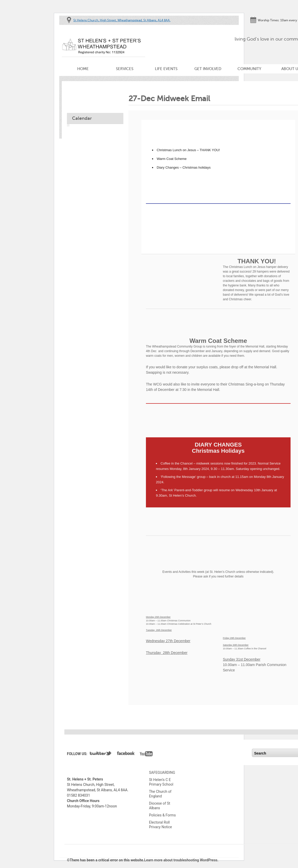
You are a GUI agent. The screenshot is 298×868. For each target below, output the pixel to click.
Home (83, 69)
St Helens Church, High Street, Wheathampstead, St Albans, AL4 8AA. (122, 20)
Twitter (101, 754)
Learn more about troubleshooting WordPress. (181, 860)
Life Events (166, 69)
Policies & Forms (162, 815)
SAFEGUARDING (162, 773)
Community (249, 69)
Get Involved (208, 69)
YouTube (146, 754)
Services (125, 69)
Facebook (126, 754)
